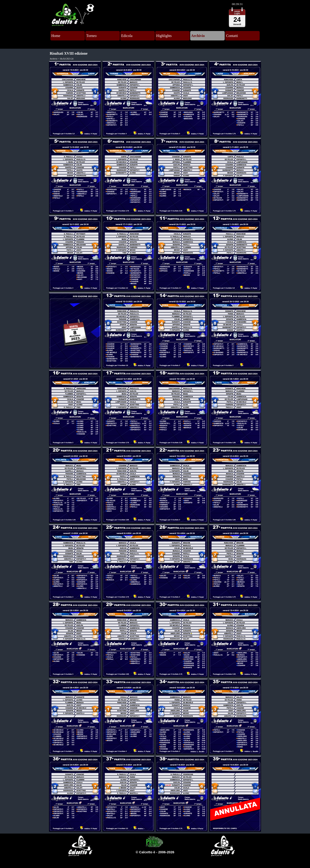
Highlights (164, 36)
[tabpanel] (155, 852)
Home (56, 36)
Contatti (232, 36)
